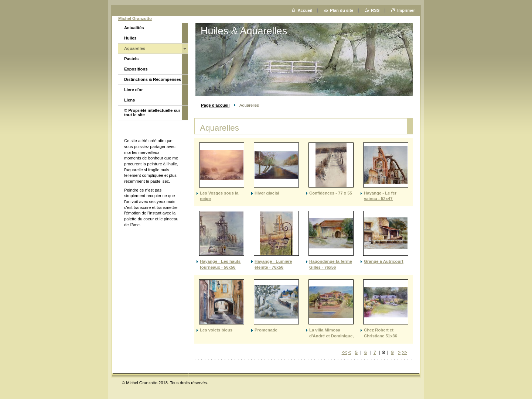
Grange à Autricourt (384, 261)
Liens (129, 100)
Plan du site (342, 10)
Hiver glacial (267, 193)
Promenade (266, 330)
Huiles (130, 38)
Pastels (131, 59)
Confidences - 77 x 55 (331, 193)
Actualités (134, 28)
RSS (375, 10)
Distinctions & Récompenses (153, 79)
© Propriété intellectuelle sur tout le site (152, 113)
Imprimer (406, 10)
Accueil (305, 10)
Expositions (136, 69)
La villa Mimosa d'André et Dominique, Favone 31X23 (331, 336)
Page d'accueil (215, 105)
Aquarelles (135, 48)
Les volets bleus (216, 330)
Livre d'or (134, 90)
